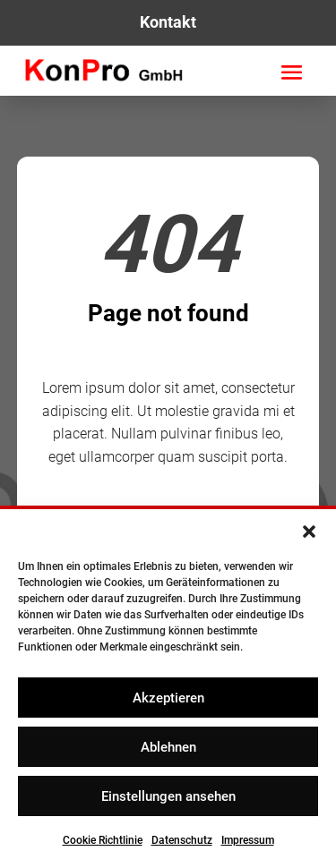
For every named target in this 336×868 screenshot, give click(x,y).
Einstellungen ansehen (168, 796)
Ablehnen (168, 747)
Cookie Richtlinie (103, 840)
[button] (309, 532)
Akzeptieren (168, 698)
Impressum (248, 840)
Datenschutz (182, 840)
